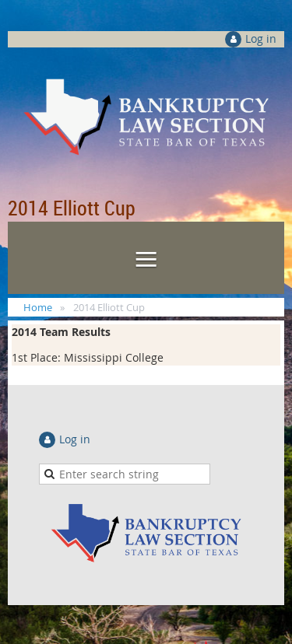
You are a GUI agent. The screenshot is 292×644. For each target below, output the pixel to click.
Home (38, 307)
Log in (261, 38)
